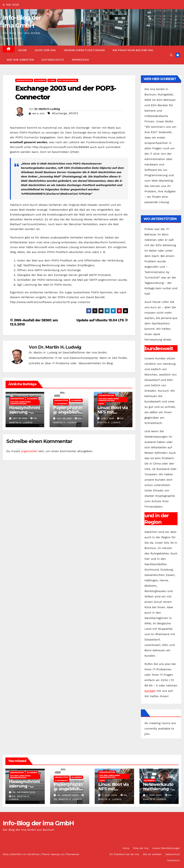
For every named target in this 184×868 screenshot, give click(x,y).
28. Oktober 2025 (24, 792)
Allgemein (40, 80)
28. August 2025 (68, 795)
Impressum (80, 60)
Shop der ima (45, 50)
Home (23, 50)
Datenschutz (53, 60)
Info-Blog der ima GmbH (38, 823)
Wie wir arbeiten (20, 60)
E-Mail (52, 80)
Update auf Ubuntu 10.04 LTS (102, 320)
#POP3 (73, 113)
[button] (171, 55)
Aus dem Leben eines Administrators (20, 403)
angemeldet (29, 451)
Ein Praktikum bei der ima (133, 50)
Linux (101, 404)
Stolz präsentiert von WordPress (21, 854)
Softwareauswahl (68, 80)
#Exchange (59, 113)
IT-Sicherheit (61, 404)
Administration (24, 80)
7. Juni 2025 (110, 795)
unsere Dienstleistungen (84, 50)
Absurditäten (17, 399)
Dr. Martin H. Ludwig (47, 109)
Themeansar (72, 854)
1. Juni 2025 (154, 795)
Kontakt (150, 691)
